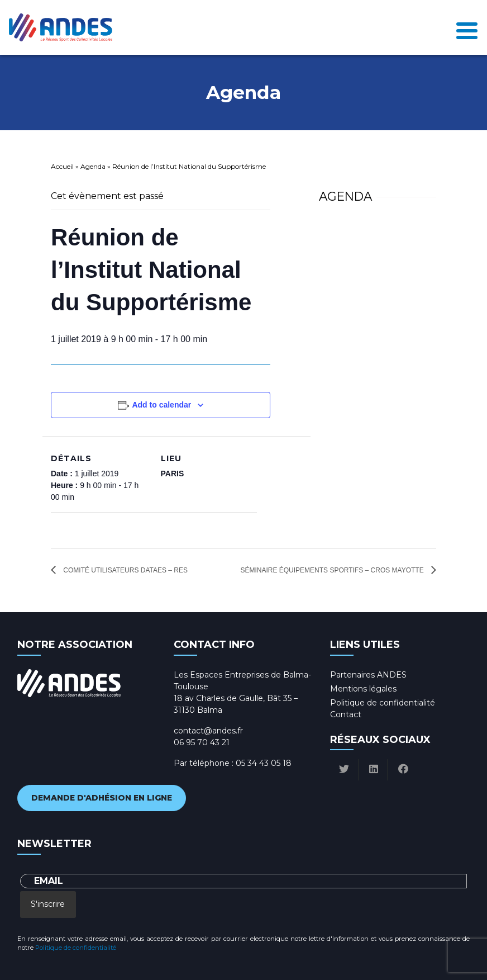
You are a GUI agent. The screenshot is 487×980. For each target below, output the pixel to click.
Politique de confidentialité (383, 703)
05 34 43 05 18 (264, 763)
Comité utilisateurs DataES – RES (125, 570)
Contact (346, 714)
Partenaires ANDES (368, 675)
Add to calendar (161, 405)
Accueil (62, 166)
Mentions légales (363, 689)
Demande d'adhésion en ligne (102, 798)
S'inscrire (48, 904)
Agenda (93, 166)
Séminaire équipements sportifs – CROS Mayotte (333, 570)
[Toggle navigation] (467, 28)
